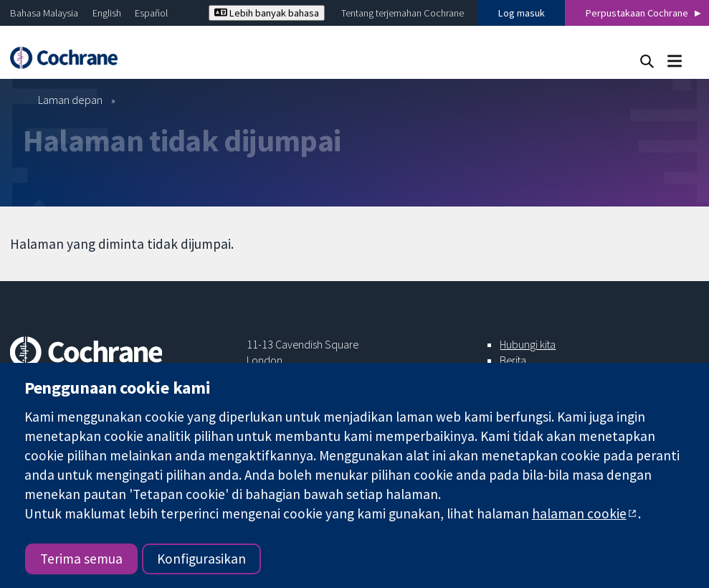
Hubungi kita (528, 344)
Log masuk (522, 13)
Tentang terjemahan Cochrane (403, 13)
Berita (513, 360)
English (107, 13)
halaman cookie (579, 513)
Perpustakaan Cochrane (637, 13)
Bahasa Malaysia (44, 13)
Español (151, 13)
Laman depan (70, 100)
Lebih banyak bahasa (267, 13)
